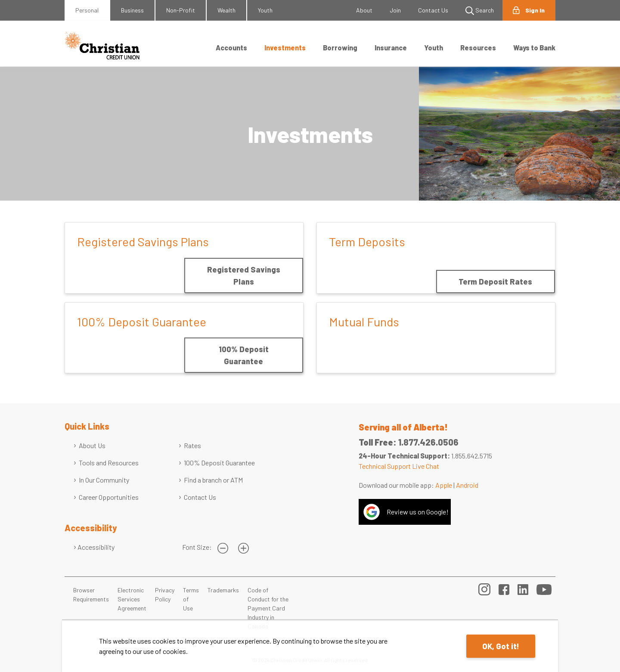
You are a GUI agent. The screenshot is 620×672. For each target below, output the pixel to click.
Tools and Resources (109, 463)
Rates (192, 445)
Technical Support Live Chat (399, 466)
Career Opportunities (109, 497)
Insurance (391, 48)
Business (132, 10)
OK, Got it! (501, 646)
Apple (444, 485)
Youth (265, 10)
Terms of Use (191, 599)
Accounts (231, 48)
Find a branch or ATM (213, 480)
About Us (92, 445)
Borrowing (340, 48)
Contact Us (433, 10)
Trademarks (223, 590)
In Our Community (104, 480)
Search (480, 11)
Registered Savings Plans (244, 276)
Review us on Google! (418, 512)
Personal (87, 10)
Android (467, 485)
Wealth (226, 10)
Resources (478, 48)
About (364, 10)
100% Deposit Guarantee (244, 355)
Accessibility (96, 547)
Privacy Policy (165, 595)
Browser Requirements (91, 595)
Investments (285, 48)
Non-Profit (181, 10)
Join (395, 10)
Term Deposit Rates (495, 282)
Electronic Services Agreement (132, 599)
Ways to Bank (534, 48)
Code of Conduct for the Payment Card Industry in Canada (268, 608)
